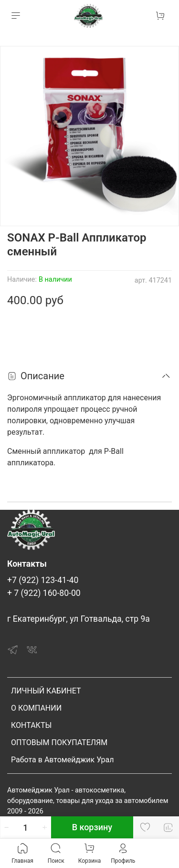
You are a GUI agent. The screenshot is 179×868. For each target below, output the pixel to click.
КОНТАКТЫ (31, 725)
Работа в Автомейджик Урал (62, 760)
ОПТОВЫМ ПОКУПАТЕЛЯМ (59, 742)
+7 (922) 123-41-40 (43, 580)
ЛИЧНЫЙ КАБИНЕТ (46, 691)
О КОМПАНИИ (36, 708)
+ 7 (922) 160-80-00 (44, 593)
